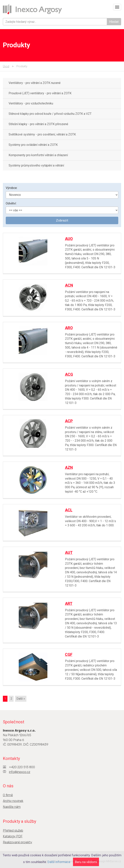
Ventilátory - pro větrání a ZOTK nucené (35, 83)
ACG (69, 374)
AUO (69, 239)
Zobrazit (62, 220)
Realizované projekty (17, 842)
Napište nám (12, 807)
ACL (69, 510)
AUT (69, 553)
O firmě (8, 795)
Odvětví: (11, 203)
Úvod (6, 66)
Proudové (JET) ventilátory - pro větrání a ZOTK (40, 93)
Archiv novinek (13, 801)
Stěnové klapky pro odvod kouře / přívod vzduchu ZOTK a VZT (50, 114)
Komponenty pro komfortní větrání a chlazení (38, 155)
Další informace (59, 862)
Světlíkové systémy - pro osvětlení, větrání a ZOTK (42, 134)
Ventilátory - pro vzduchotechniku (31, 103)
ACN (69, 285)
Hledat (114, 22)
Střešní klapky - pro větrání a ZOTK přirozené (38, 124)
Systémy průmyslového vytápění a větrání (36, 165)
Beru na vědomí (86, 862)
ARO (69, 328)
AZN (69, 468)
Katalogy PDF (13, 836)
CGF (69, 655)
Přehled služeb (13, 830)
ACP (69, 421)
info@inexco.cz (20, 772)
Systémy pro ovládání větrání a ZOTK (33, 145)
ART (69, 604)
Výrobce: (12, 188)
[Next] (21, 699)
